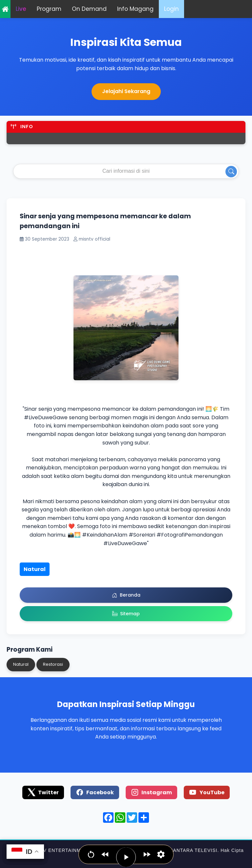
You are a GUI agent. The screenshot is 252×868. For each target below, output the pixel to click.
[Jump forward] (147, 854)
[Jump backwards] (105, 854)
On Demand (89, 9)
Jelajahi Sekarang (126, 91)
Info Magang (135, 9)
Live (21, 9)
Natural (35, 569)
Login (171, 9)
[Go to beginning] (91, 854)
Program (49, 9)
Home (5, 9)
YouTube (207, 792)
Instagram (151, 792)
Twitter (43, 792)
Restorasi (53, 664)
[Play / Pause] (126, 857)
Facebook (95, 792)
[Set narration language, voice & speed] (161, 854)
